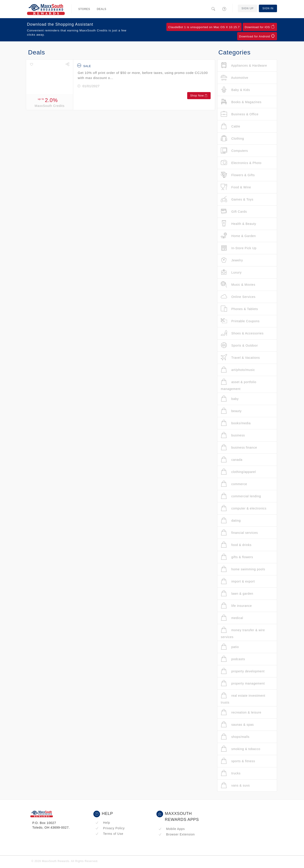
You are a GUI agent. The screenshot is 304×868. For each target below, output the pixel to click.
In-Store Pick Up (239, 248)
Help (103, 823)
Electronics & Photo (241, 163)
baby (230, 399)
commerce (234, 484)
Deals (101, 9)
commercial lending (241, 496)
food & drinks (236, 545)
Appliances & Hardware (244, 65)
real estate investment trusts (243, 698)
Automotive (235, 78)
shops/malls (235, 737)
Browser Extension (177, 834)
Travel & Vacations (240, 358)
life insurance (236, 606)
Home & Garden (238, 236)
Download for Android (257, 36)
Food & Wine (236, 187)
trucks (231, 773)
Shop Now (199, 96)
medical (232, 618)
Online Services (238, 297)
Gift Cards (234, 211)
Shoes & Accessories (242, 333)
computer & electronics (244, 508)
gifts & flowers (237, 557)
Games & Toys (237, 199)
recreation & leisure (241, 712)
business (233, 435)
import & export (238, 581)
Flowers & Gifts (238, 175)
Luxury (231, 272)
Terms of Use (109, 834)
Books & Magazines (241, 102)
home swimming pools (243, 569)
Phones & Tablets (239, 309)
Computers (234, 151)
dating (231, 520)
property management (243, 683)
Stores (84, 9)
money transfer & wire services (243, 633)
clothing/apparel (238, 472)
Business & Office (240, 114)
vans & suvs (235, 785)
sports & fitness (238, 761)
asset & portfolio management (239, 385)
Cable (231, 126)
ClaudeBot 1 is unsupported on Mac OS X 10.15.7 (204, 27)
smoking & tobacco (241, 749)
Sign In (268, 8)
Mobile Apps (172, 829)
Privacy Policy (110, 828)
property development (243, 671)
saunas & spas (237, 724)
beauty (231, 411)
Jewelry (232, 260)
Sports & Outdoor (239, 345)
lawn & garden (237, 593)
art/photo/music (238, 370)
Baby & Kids (235, 90)
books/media (236, 423)
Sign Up (247, 8)
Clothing (232, 138)
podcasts (233, 659)
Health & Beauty (239, 224)
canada (232, 460)
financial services (239, 533)
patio (230, 647)
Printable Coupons (240, 321)
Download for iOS (260, 27)
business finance (239, 447)
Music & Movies (238, 285)
